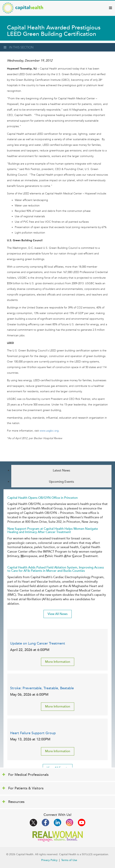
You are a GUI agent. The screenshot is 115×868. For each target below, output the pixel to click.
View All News (58, 614)
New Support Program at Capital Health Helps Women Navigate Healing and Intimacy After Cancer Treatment (53, 531)
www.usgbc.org (49, 431)
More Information (58, 662)
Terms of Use (69, 860)
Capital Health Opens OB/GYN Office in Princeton (43, 498)
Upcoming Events (61, 482)
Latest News (61, 470)
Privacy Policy (49, 860)
